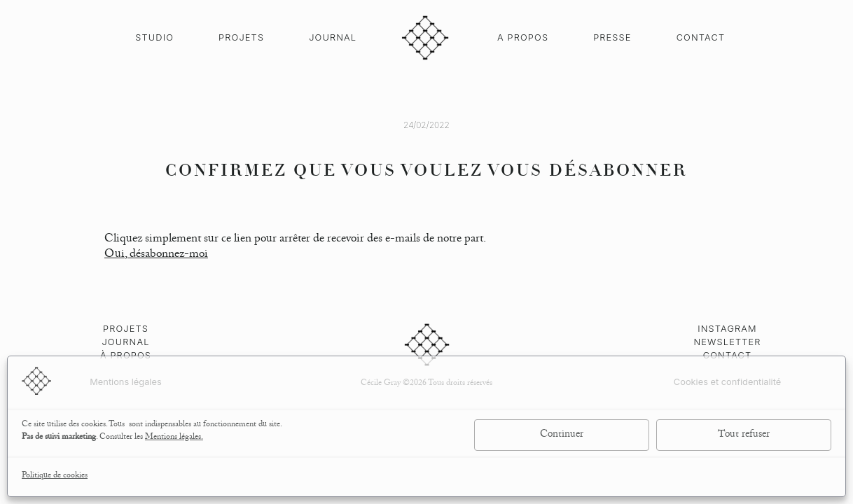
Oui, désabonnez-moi (156, 255)
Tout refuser (744, 435)
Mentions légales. (174, 438)
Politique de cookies (55, 476)
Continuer (562, 435)
